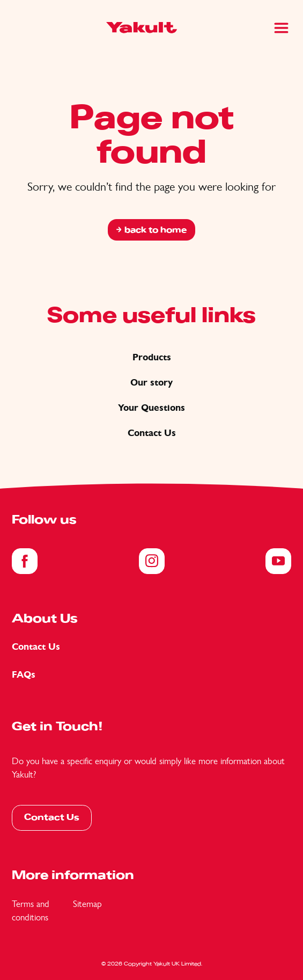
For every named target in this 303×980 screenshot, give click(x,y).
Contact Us (152, 433)
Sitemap (87, 904)
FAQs (24, 675)
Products (152, 357)
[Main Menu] (281, 28)
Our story (151, 383)
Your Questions (151, 408)
